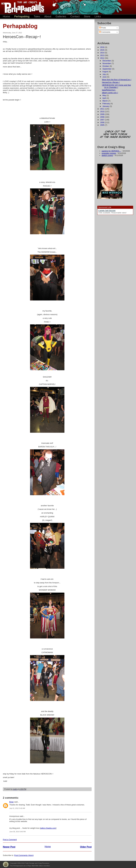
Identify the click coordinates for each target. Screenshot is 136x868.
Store (87, 16)
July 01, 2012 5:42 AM (17, 808)
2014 (103, 53)
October (106, 66)
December (107, 61)
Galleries (61, 16)
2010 (103, 112)
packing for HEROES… (111, 151)
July (104, 74)
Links (98, 16)
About (48, 16)
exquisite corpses (109, 153)
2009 (103, 114)
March (105, 101)
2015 (103, 50)
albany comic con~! (110, 93)
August (106, 72)
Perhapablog (22, 16)
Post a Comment (10, 840)
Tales (37, 16)
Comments (105, 32)
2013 (103, 55)
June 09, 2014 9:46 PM (17, 832)
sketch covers (107, 155)
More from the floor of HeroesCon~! (117, 80)
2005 (103, 125)
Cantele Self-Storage (107, 211)
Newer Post (9, 847)
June (105, 77)
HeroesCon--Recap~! (111, 82)
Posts (103, 28)
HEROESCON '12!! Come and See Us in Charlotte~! (116, 86)
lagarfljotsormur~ (109, 90)
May (105, 95)
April (105, 98)
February (107, 104)
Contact (75, 16)
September (107, 69)
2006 (103, 122)
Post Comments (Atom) (24, 855)
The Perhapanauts (21, 7)
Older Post (86, 847)
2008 (103, 117)
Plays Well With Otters (6, 864)
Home (6, 16)
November (107, 63)
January (106, 106)
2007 (103, 120)
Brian (11, 802)
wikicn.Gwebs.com (48, 828)
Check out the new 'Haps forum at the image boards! (115, 134)
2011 (103, 109)
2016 (103, 47)
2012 (103, 58)
